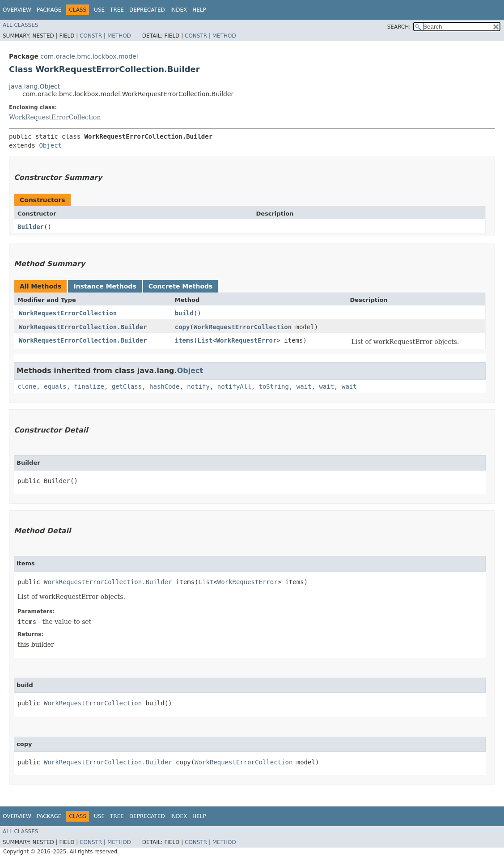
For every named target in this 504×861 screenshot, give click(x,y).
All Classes (20, 25)
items (184, 340)
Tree (117, 10)
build (184, 313)
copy (182, 327)
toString (274, 386)
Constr (91, 36)
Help (199, 10)
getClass (127, 386)
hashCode (164, 386)
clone (27, 386)
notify (198, 386)
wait (304, 386)
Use (99, 10)
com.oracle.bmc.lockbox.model (89, 56)
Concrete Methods (181, 286)
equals (55, 386)
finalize (89, 386)
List (205, 340)
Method (119, 36)
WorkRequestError (247, 340)
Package (49, 10)
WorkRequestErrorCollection (55, 117)
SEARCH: (399, 27)
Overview (17, 10)
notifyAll (234, 386)
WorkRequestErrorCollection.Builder (83, 327)
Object (50, 145)
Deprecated (147, 10)
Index (179, 10)
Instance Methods (105, 286)
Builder (31, 227)
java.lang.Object (34, 86)
